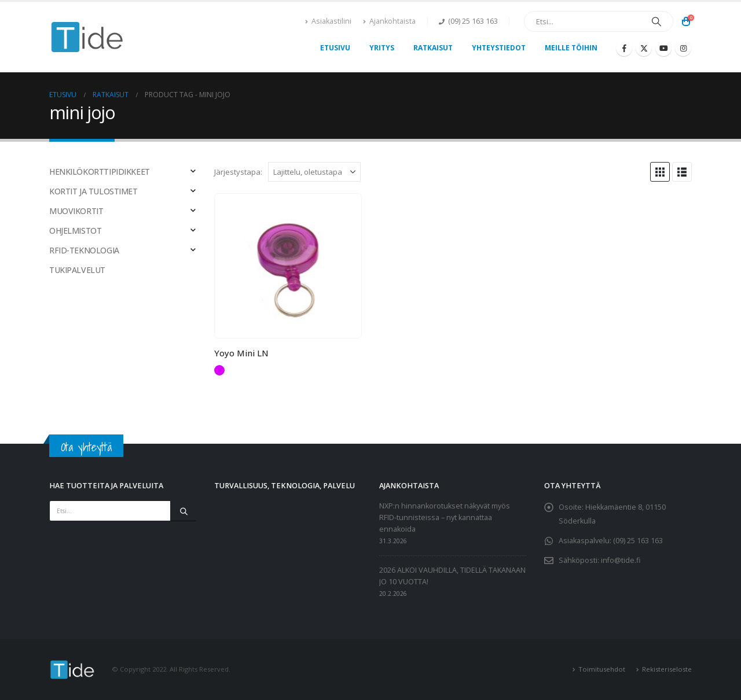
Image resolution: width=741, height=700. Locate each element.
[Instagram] (683, 48)
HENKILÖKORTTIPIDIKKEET (100, 172)
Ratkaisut (433, 48)
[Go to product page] (288, 266)
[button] (660, 172)
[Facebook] (624, 48)
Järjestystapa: (238, 172)
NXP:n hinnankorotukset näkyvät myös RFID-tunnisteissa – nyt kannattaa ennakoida (445, 517)
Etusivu (335, 48)
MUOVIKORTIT (76, 211)
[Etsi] (656, 21)
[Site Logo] (87, 37)
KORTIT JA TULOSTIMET (93, 191)
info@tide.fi (621, 560)
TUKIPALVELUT (77, 270)
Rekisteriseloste (667, 669)
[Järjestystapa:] (314, 172)
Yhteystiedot (499, 48)
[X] (644, 48)
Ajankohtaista (389, 21)
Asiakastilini (328, 21)
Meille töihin (571, 48)
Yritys (382, 48)
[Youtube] (663, 48)
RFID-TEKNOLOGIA (84, 250)
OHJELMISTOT (75, 231)
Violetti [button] (219, 370)
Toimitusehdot (602, 669)
